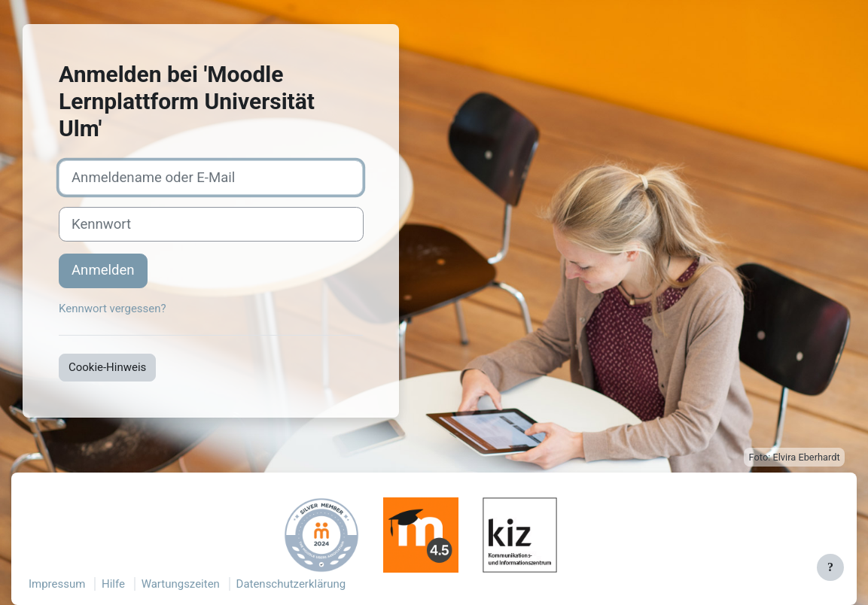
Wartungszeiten (181, 584)
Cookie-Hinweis (107, 367)
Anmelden (103, 270)
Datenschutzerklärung (291, 584)
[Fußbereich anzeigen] (830, 567)
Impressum (57, 584)
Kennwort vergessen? (113, 309)
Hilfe (113, 584)
